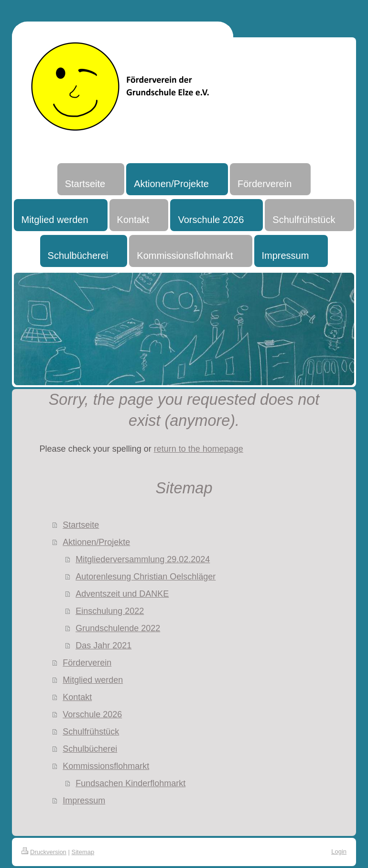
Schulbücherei (90, 749)
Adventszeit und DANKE (122, 594)
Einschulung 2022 (110, 611)
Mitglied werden (93, 680)
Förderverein (87, 663)
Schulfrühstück (91, 732)
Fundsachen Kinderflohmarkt (130, 783)
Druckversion (44, 852)
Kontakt (77, 697)
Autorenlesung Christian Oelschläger (146, 577)
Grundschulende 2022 (118, 628)
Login (339, 851)
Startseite (81, 525)
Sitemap (83, 852)
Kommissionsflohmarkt (106, 766)
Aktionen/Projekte (96, 542)
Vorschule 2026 (92, 714)
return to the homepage (199, 449)
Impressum (84, 801)
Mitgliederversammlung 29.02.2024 (143, 559)
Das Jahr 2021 (103, 645)
